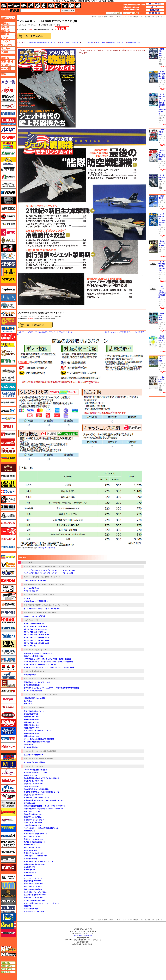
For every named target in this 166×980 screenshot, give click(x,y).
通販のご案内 (8, 966)
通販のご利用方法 (155, 4)
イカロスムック (33, 25)
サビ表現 (27, 598)
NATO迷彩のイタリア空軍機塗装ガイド (37, 601)
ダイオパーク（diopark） (8, 468)
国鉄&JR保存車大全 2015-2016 (35, 864)
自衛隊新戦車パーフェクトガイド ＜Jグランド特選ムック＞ (45, 809)
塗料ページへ (8, 58)
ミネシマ (8, 788)
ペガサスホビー (8, 683)
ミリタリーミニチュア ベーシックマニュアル (39, 862)
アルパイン (8, 153)
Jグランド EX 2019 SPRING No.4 (36, 632)
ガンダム (44, 6)
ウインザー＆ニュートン (8, 185)
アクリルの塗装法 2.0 (31, 588)
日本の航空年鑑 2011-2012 (34, 825)
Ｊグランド (38, 620)
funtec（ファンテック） (8, 628)
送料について (8, 969)
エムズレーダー (8, 949)
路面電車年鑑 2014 (30, 850)
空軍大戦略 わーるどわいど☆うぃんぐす (38, 682)
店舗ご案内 (8, 963)
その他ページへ (8, 52)
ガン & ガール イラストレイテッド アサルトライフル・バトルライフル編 (49, 667)
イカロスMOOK (39, 708)
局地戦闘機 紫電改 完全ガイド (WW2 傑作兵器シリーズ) (43, 800)
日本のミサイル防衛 (31, 909)
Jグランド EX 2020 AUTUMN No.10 (36, 635)
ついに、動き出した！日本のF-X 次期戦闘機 (39, 739)
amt (8, 232)
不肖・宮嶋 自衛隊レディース (34, 711)
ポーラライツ (8, 715)
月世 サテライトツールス (8, 337)
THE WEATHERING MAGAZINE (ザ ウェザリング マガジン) (48, 605)
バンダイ (8, 581)
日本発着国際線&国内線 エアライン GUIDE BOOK (41, 778)
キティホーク (8, 306)
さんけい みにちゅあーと (8, 379)
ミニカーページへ (8, 48)
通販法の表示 (8, 972)
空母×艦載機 (28, 875)
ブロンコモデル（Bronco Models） (8, 676)
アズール (8, 129)
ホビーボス (8, 739)
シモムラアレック (8, 418)
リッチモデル (8, 917)
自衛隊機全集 (28, 744)
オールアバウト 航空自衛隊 (33, 898)
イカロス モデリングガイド (69, 42)
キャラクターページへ (8, 45)
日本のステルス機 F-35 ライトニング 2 (37, 731)
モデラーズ (8, 828)
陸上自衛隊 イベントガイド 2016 (35, 892)
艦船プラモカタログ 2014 (33, 848)
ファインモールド (8, 620)
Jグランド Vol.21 (30, 646)
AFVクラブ (8, 224)
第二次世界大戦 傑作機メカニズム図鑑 (37, 742)
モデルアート (8, 836)
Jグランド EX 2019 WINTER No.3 (36, 629)
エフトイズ (8, 256)
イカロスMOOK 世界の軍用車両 (45, 751)
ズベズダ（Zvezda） (8, 458)
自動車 (24, 6)
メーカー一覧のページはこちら (8, 82)
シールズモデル (8, 395)
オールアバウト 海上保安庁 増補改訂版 (162, 155)
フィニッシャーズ (8, 636)
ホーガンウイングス (8, 707)
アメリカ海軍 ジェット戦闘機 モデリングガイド (40, 42)
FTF (8, 248)
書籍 (100, 920)
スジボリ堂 (8, 434)
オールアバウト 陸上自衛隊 (33, 884)
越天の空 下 (28, 704)
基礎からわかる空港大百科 (33, 889)
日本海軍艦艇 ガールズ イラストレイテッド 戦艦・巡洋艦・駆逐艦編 (47, 659)
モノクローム (8, 852)
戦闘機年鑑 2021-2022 (32, 736)
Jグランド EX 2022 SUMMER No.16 (36, 643)
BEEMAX (8, 604)
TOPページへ (8, 18)
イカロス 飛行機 (87, 42)
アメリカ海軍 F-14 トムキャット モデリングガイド (41, 903)
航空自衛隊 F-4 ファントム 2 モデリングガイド (162, 220)
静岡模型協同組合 (8, 403)
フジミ (8, 660)
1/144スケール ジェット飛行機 (34, 616)
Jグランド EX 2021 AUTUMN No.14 (36, 640)
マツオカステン (8, 773)
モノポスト (8, 860)
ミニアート (8, 780)
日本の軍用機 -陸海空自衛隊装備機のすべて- (39, 789)
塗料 (51, 6)
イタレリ (8, 177)
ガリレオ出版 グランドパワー (8, 321)
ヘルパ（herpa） (8, 699)
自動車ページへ (8, 34)
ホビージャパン (8, 723)
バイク (31, 6)
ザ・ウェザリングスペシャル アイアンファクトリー (42, 609)
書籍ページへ (8, 74)
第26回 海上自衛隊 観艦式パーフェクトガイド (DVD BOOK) (45, 806)
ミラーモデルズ (8, 804)
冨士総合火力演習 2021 (162, 243)
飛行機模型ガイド (30, 873)
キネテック (8, 313)
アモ (25, 584)
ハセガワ (8, 557)
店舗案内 (155, 13)
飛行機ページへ (8, 27)
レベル (8, 925)
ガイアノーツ (8, 290)
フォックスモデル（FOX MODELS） (8, 644)
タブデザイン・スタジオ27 (8, 484)
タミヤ (8, 492)
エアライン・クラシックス (33, 878)
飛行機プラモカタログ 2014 (33, 853)
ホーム (94, 920)
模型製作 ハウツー (134, 42)
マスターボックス (8, 765)
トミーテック (8, 523)
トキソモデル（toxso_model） (8, 515)
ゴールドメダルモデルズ (8, 353)
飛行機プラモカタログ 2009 (33, 784)
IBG (8, 98)
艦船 (17, 6)
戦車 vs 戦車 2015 (30, 870)
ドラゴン (8, 539)
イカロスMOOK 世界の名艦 (43, 759)
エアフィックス (8, 216)
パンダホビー (8, 589)
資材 (65, 6)
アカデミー (8, 122)
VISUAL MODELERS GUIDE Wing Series (42, 613)
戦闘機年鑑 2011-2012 (32, 722)
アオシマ (8, 114)
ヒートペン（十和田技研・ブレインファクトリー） (8, 596)
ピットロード (8, 612)
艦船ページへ (8, 31)
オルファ (8, 280)
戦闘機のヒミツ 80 (30, 775)
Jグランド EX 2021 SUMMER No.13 (36, 638)
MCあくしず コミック (41, 671)
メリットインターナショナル (8, 820)
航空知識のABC (29, 803)
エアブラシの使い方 (31, 591)
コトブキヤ (8, 361)
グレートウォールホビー (8, 329)
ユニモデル (8, 877)
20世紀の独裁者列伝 (31, 714)
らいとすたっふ (8, 901)
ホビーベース (8, 731)
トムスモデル (8, 531)
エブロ (8, 264)
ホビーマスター (8, 747)
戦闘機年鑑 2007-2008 (32, 720)
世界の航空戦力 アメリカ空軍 (34, 912)
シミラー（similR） (8, 410)
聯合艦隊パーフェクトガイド (34, 820)
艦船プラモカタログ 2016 (33, 887)
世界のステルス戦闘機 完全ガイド (36, 834)
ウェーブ (8, 193)
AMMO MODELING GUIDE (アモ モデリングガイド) (46, 584)
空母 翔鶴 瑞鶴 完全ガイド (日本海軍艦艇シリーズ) (41, 792)
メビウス (8, 812)
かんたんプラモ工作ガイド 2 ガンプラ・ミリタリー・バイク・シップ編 (48, 573)
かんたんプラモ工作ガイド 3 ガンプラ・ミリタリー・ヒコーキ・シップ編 (49, 570)
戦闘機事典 (28, 906)
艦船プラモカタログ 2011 (33, 811)
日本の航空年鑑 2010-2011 (33, 814)
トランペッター (8, 547)
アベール (8, 145)
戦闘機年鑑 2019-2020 (32, 733)
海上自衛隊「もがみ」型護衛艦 (35, 762)
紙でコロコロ (8, 298)
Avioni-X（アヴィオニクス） (8, 106)
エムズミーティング (8, 954)
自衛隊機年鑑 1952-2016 (32, 881)
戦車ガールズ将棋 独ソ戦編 (33, 656)
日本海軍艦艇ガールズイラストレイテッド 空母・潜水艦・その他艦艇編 (49, 662)
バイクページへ (8, 38)
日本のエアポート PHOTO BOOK (35, 856)
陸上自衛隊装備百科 (31, 859)
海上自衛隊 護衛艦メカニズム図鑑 (36, 773)
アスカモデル (8, 137)
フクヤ (8, 652)
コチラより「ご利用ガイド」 (48, 548)
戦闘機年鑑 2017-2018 (32, 728)
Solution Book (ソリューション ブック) (41, 595)
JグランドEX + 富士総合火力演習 (35, 626)
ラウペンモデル (8, 909)
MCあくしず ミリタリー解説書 (45, 679)
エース (8, 240)
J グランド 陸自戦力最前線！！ (35, 842)
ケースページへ (8, 68)
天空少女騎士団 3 (30, 675)
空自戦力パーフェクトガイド (34, 823)
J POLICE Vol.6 (29, 845)
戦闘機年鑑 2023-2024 (32, 717)
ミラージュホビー (8, 796)
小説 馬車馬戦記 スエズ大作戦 (34, 698)
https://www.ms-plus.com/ (83, 936)
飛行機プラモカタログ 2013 (33, 839)
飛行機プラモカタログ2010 (33, 795)
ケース (71, 6)
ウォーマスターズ (8, 201)
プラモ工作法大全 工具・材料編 (35, 581)
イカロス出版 (100, 42)
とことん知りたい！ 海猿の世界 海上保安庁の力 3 (41, 828)
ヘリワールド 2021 (161, 359)
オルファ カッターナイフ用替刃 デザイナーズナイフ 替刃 (124, 332)
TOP (10, 10)
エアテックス (8, 208)
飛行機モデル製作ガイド (116, 42)
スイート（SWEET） (8, 426)
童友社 (8, 507)
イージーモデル (8, 161)
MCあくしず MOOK (41, 650)
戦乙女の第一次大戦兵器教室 (34, 691)
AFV (8, 23)
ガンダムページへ (8, 41)
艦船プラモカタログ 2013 (33, 837)
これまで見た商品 (114, 13)
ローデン (8, 933)
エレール (8, 272)
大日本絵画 (8, 476)
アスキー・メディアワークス (34, 567)
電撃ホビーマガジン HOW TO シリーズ (58, 567)
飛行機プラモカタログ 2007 (33, 781)
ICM (8, 90)
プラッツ (8, 668)
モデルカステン (8, 844)
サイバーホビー (8, 371)
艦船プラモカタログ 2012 (33, 817)
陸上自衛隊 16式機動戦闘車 (33, 755)
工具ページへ (8, 61)
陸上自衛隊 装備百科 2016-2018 (35, 895)
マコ (8, 757)
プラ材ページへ (8, 65)
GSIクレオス (8, 387)
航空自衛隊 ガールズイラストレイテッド (38, 653)
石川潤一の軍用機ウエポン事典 (35, 900)
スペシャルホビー (8, 450)
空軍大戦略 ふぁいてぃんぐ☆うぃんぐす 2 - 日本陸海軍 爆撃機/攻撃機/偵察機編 (51, 688)
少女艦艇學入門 (29, 867)
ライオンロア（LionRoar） (8, 893)
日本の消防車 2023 (161, 132)
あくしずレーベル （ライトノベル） (46, 694)
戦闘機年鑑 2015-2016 (32, 725)
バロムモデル (8, 573)
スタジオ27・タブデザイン (8, 442)
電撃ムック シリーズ (52, 577)
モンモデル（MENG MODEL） (8, 867)
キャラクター (38, 6)
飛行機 (11, 6)
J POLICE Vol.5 (29, 831)
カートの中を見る (131, 13)
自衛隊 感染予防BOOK (32, 786)
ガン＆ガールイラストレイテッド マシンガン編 (40, 665)
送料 (155, 7)
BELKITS (8, 691)
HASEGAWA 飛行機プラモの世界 (35, 770)
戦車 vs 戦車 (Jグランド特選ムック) (36, 798)
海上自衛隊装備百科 (31, 747)
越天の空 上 (28, 701)
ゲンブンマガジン (8, 345)
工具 (58, 6)
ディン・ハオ (8, 500)
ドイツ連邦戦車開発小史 (32, 685)
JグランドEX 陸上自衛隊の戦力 (35, 624)
